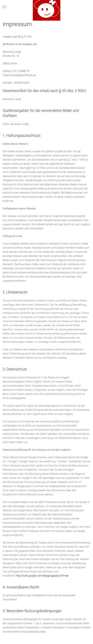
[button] (4, 7)
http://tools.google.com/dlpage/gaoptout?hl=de (42, 576)
